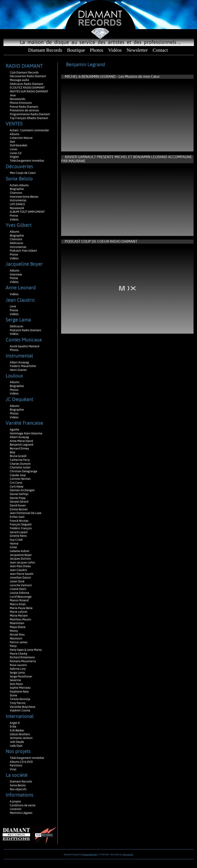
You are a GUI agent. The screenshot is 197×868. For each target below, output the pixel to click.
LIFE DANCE (17, 204)
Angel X (15, 723)
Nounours (16, 638)
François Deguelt (21, 524)
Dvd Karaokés (19, 145)
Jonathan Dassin (20, 578)
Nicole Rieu (17, 635)
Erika (13, 727)
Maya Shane (18, 627)
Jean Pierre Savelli (22, 574)
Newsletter (137, 50)
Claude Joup (18, 475)
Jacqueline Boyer (21, 555)
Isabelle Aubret (20, 551)
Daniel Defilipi (19, 494)
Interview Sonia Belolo (24, 197)
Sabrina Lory (18, 669)
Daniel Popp (18, 498)
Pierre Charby (19, 654)
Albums (15, 134)
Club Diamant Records (24, 72)
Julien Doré (17, 581)
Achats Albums (20, 185)
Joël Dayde (17, 742)
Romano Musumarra (23, 661)
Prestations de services (24, 110)
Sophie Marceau (20, 688)
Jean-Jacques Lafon (22, 562)
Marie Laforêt (19, 612)
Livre (13, 306)
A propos (15, 801)
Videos (14, 219)
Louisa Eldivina (19, 593)
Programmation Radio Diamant (30, 114)
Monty (14, 631)
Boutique (76, 50)
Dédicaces (17, 243)
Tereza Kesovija (20, 699)
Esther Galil (17, 517)
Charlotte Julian (20, 467)
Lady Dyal (16, 746)
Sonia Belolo (18, 785)
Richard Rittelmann (22, 657)
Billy (13, 452)
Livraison (16, 809)
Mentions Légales (21, 813)
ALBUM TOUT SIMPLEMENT (27, 212)
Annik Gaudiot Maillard (25, 346)
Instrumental (18, 200)
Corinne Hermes (20, 479)
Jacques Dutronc (20, 559)
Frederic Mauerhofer (23, 366)
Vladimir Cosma (20, 710)
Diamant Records (45, 50)
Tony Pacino (18, 703)
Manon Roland (19, 600)
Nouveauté (17, 208)
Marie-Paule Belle (21, 608)
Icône (13, 547)
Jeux (13, 95)
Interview (16, 274)
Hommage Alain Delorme (26, 433)
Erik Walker (17, 730)
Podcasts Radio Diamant (25, 330)
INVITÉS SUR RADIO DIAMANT (29, 91)
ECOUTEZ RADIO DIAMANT (28, 88)
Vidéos (115, 50)
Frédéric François (21, 528)
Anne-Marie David (21, 441)
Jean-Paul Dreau (20, 566)
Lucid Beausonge (21, 597)
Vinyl (13, 769)
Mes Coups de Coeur (23, 173)
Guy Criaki (16, 540)
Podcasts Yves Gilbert (23, 251)
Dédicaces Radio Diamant (26, 84)
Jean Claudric (19, 570)
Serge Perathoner (21, 676)
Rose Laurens (18, 665)
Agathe (14, 430)
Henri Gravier (18, 370)
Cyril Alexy (17, 487)
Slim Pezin (16, 684)
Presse (14, 216)
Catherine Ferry (20, 460)
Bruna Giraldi (18, 456)
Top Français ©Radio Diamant (29, 118)
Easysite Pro (128, 854)
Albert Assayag (19, 362)
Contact (160, 50)
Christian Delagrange (24, 471)
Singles (14, 157)
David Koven (18, 505)
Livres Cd (16, 153)
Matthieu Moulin (20, 619)
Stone (13, 695)
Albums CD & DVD (21, 762)
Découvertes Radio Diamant (28, 76)
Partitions (16, 765)
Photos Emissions (21, 103)
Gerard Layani (19, 532)
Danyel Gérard (19, 502)
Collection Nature (21, 138)
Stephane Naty (19, 692)
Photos (96, 50)
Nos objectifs (18, 789)
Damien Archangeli (22, 490)
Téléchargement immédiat (27, 161)
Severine (15, 680)
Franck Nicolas (19, 521)
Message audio (20, 80)
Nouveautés (18, 99)
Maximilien (17, 623)
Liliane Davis (18, 589)
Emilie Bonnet (19, 509)
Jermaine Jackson (21, 738)
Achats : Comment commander (30, 130)
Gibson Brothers (20, 734)
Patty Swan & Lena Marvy (26, 650)
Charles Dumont (20, 464)
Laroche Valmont (21, 585)
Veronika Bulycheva (23, 707)
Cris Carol (16, 483)
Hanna (14, 544)
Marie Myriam (19, 616)
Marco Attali (18, 604)
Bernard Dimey (19, 448)
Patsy (13, 646)
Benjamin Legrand (21, 445)
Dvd (12, 142)
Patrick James (19, 642)
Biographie (17, 189)
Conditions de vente (23, 805)
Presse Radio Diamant (24, 107)
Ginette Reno (18, 536)
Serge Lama (17, 673)
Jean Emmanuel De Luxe (26, 513)
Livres (14, 149)
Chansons (16, 193)
